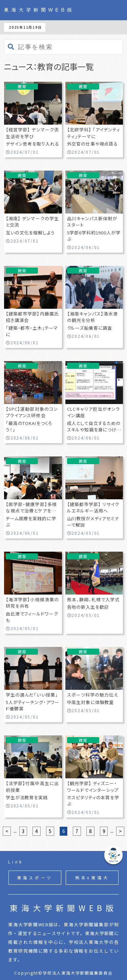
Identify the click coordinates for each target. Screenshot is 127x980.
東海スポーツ (35, 877)
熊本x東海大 (92, 877)
